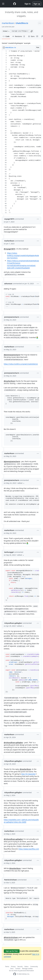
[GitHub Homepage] (15, 974)
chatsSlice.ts (22, 23)
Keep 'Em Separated (28, 774)
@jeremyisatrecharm (12, 355)
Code (6, 36)
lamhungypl (9, 552)
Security (20, 967)
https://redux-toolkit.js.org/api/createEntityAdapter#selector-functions (23, 255)
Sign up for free (12, 951)
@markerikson (9, 381)
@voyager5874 (10, 249)
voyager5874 (9, 219)
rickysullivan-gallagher (13, 623)
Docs (12, 969)
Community (34, 967)
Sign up (37, 4)
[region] (21, 132)
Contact (18, 969)
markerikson (8, 23)
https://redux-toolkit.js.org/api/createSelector (21, 364)
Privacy (13, 967)
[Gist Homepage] (15, 4)
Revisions (19, 36)
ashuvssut (8, 284)
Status (26, 967)
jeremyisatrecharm (12, 317)
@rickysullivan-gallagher (13, 743)
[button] (32, 31)
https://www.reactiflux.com (29, 849)
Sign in (28, 4)
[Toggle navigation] (3, 4)
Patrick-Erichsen (11, 880)
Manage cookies (27, 969)
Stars (33, 36)
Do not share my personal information (22, 971)
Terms (7, 967)
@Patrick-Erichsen (11, 937)
